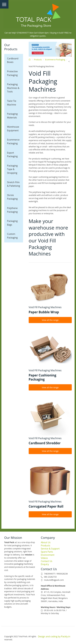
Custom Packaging (12, 236)
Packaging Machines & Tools (13, 88)
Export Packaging (12, 155)
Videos (44, 558)
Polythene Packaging (12, 210)
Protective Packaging (12, 73)
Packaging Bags (12, 223)
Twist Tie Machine (12, 103)
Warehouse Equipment (13, 129)
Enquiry (45, 564)
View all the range (50, 320)
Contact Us (47, 561)
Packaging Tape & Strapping (12, 169)
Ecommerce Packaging (13, 142)
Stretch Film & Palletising (13, 184)
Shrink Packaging (12, 197)
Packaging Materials (12, 116)
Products (38, 60)
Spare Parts (47, 552)
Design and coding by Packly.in (54, 636)
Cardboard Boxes (13, 60)
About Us (46, 542)
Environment (48, 555)
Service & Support (50, 549)
